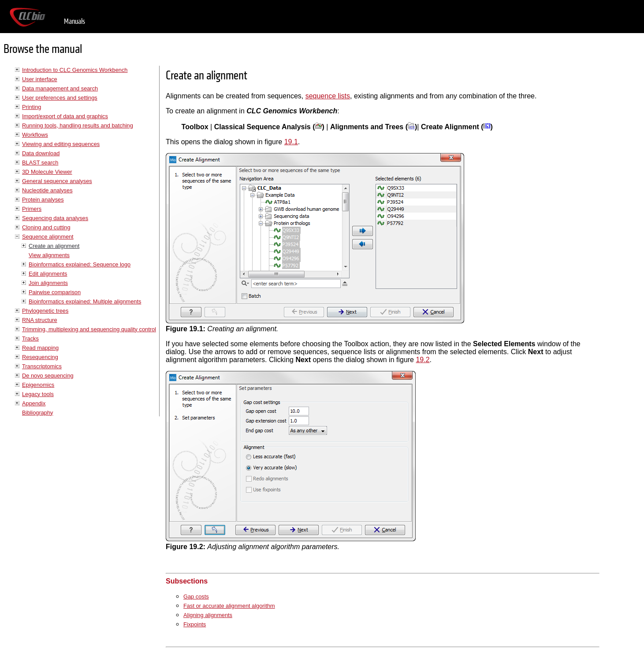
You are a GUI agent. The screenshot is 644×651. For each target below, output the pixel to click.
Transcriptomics (42, 366)
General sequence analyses (57, 181)
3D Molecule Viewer (47, 172)
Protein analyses (43, 200)
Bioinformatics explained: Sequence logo (80, 264)
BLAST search (40, 163)
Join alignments (48, 283)
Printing (32, 107)
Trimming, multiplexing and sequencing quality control (89, 329)
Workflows (35, 135)
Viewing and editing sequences (61, 144)
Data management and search (60, 88)
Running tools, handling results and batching (78, 125)
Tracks (30, 339)
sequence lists (328, 96)
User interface (40, 79)
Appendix (34, 403)
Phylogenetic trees (45, 311)
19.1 (291, 142)
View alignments (49, 255)
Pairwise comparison (55, 292)
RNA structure (40, 320)
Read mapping (40, 348)
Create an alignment (54, 246)
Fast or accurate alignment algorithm (229, 606)
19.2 (423, 360)
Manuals (74, 21)
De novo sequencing (48, 376)
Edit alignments (48, 274)
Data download (41, 153)
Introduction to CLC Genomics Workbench (75, 70)
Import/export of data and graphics (65, 116)
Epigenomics (38, 385)
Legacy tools (38, 394)
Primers (32, 209)
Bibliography (37, 413)
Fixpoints (195, 624)
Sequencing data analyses (55, 218)
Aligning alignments (208, 615)
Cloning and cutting (46, 227)
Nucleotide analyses (47, 190)
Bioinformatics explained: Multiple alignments (85, 301)
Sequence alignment (48, 237)
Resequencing (40, 357)
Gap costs (196, 597)
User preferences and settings (60, 98)
